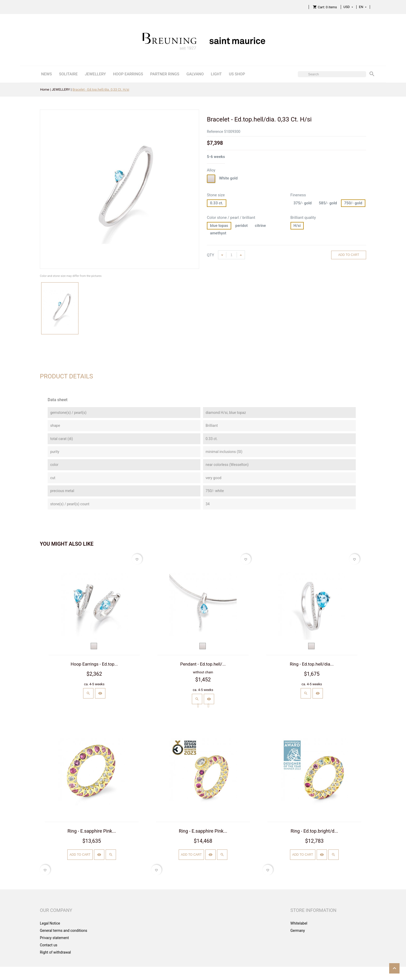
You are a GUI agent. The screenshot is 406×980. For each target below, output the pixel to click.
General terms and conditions (64, 931)
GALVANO (195, 74)
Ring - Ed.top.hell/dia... (312, 664)
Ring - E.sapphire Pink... (92, 831)
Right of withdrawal (55, 952)
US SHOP (237, 74)
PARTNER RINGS (165, 74)
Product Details (66, 376)
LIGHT (216, 74)
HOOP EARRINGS (128, 74)
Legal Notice (50, 923)
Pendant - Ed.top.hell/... (203, 664)
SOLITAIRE (68, 74)
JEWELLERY (95, 74)
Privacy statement (54, 938)
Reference (215, 132)
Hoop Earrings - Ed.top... (94, 664)
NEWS (46, 74)
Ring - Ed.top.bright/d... (314, 831)
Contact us (49, 945)
